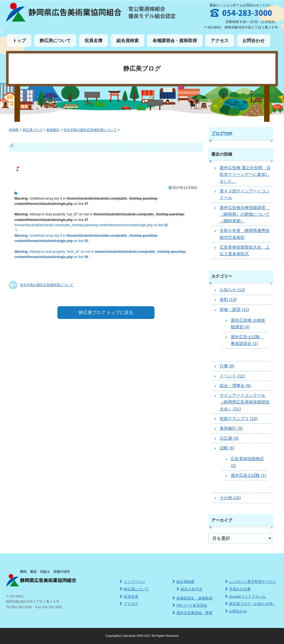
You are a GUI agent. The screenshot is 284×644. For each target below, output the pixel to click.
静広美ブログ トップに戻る (106, 312)
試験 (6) (227, 448)
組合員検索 (128, 41)
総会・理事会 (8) (235, 386)
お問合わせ (253, 41)
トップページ (133, 582)
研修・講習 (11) (234, 309)
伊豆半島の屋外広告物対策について (47, 285)
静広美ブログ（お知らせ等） (251, 604)
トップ (19, 41)
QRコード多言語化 (190, 605)
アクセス (220, 41)
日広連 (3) (229, 438)
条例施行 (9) (231, 428)
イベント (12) (232, 376)
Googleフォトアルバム (246, 597)
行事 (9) (227, 366)
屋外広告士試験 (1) (248, 475)
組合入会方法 (189, 589)
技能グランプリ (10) (239, 418)
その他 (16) (230, 498)
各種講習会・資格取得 (175, 41)
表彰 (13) (228, 299)
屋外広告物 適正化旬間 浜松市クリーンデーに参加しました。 (245, 174)
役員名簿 (93, 41)
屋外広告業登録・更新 (192, 613)
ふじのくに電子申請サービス (251, 582)
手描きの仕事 (238, 589)
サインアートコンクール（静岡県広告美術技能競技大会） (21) (245, 402)
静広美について (55, 41)
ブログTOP (222, 133)
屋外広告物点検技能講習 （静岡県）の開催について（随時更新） (245, 214)
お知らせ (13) (232, 290)
